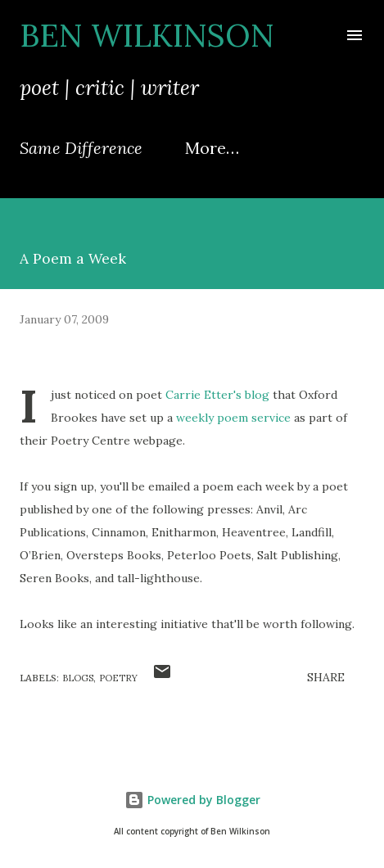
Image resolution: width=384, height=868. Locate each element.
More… (212, 148)
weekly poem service (233, 418)
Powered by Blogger (192, 800)
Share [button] (326, 677)
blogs (78, 678)
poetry (118, 678)
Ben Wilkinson (147, 35)
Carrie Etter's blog (217, 395)
